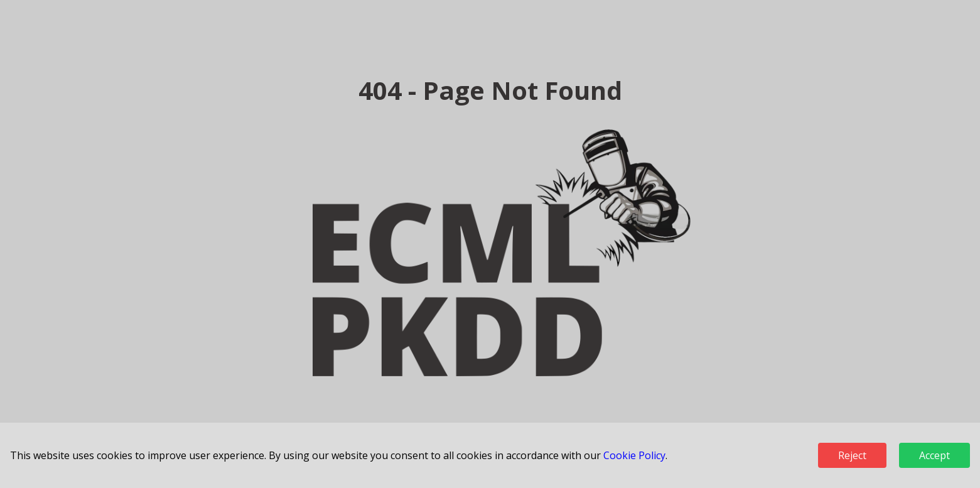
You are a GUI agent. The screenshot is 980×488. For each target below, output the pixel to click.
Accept (934, 455)
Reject (852, 455)
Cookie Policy (634, 455)
